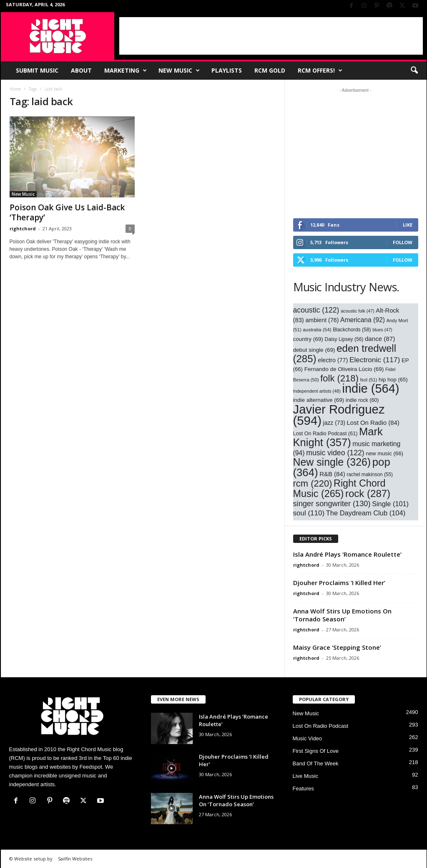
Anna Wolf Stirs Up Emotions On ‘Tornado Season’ (342, 615)
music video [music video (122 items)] (335, 453)
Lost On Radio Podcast (321, 726)
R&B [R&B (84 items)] (332, 474)
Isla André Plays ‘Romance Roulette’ (347, 554)
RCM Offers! (320, 71)
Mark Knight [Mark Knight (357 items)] (338, 437)
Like (408, 225)
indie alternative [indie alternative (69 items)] (319, 400)
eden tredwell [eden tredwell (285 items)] (345, 353)
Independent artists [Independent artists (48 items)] (317, 391)
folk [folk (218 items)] (339, 378)
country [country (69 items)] (308, 339)
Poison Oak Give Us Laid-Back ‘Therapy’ (67, 212)
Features (303, 789)
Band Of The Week (316, 763)
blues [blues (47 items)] (382, 330)
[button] (414, 71)
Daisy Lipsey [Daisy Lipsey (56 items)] (344, 339)
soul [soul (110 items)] (309, 513)
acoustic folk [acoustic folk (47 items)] (358, 311)
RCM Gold (270, 70)
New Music (179, 71)
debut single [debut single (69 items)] (314, 350)
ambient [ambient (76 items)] (322, 320)
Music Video (308, 738)
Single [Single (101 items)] (390, 504)
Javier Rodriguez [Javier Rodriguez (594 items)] (339, 415)
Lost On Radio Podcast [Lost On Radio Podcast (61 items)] (325, 434)
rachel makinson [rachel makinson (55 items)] (370, 474)
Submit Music (37, 70)
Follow (403, 242)
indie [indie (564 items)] (371, 389)
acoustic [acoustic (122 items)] (316, 310)
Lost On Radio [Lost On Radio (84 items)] (373, 423)
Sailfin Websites (75, 859)
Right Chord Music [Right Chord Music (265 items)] (339, 488)
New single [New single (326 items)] (332, 462)
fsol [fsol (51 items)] (368, 380)
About (81, 70)
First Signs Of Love (316, 751)
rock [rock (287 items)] (368, 493)
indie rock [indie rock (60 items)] (362, 400)
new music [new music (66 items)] (384, 453)
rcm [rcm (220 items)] (313, 483)
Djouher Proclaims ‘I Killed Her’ (339, 583)
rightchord (23, 228)
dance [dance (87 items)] (380, 339)
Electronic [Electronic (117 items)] (375, 360)
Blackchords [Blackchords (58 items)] (352, 330)
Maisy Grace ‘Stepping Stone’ (337, 647)
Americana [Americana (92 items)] (363, 320)
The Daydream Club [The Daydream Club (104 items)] (366, 513)
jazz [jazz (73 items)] (334, 423)
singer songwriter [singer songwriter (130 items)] (332, 504)
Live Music (305, 776)
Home (15, 89)
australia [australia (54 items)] (317, 329)
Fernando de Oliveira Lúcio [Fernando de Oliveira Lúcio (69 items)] (344, 369)
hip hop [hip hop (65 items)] (393, 380)
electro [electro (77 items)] (333, 360)
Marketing (126, 71)
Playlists (227, 70)
